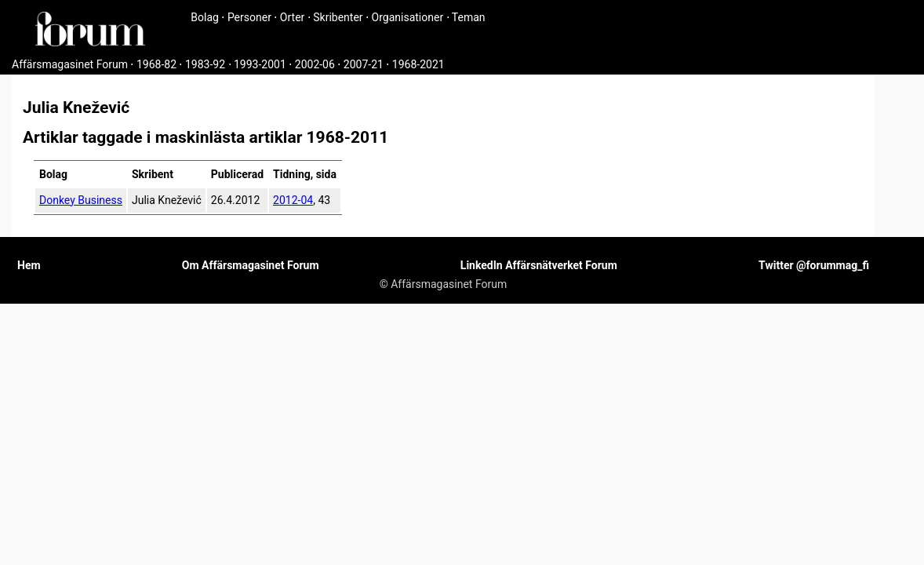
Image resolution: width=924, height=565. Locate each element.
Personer (249, 17)
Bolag (205, 17)
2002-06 (315, 64)
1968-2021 (418, 64)
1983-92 (205, 64)
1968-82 (156, 64)
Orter (292, 17)
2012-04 (293, 200)
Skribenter (338, 17)
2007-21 (364, 64)
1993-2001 (260, 64)
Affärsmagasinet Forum (70, 64)
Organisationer (408, 17)
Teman (469, 17)
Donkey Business (81, 200)
